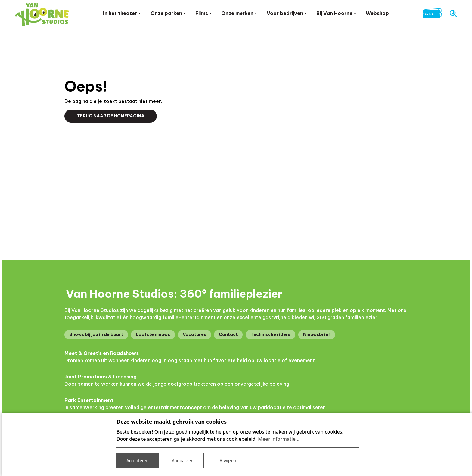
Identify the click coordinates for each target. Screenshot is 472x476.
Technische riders (270, 334)
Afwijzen (228, 460)
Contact (228, 334)
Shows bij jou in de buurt (96, 334)
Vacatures (194, 334)
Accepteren (138, 460)
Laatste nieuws (153, 334)
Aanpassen (183, 460)
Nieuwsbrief (317, 334)
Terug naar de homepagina (111, 116)
